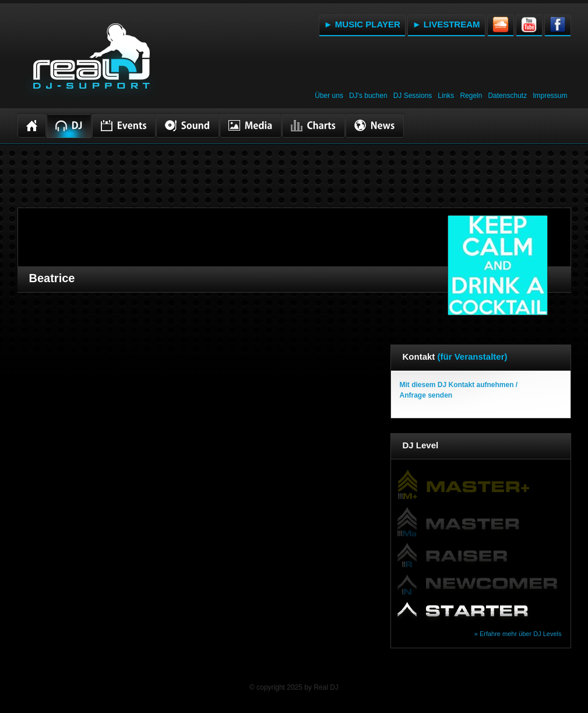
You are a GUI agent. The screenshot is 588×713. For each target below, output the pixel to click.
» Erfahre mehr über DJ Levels (518, 634)
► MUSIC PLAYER (362, 24)
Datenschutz (507, 96)
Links (446, 96)
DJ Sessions (413, 96)
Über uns (329, 96)
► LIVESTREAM (446, 24)
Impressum (550, 96)
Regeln (471, 96)
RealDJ (90, 63)
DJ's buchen (368, 96)
